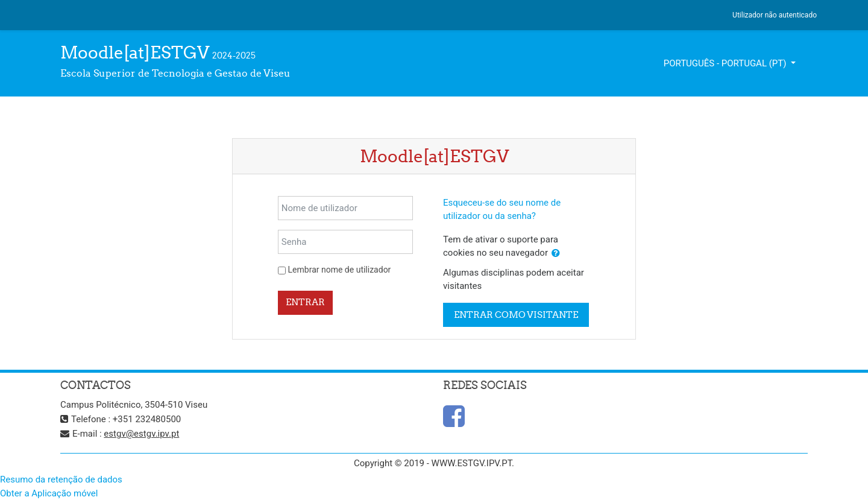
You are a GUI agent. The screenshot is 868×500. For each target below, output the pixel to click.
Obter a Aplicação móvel (49, 493)
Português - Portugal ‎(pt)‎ (726, 63)
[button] (556, 254)
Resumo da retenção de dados (61, 479)
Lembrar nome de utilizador (340, 270)
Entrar (305, 302)
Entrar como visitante (516, 315)
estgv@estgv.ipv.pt (141, 434)
